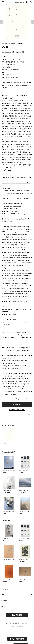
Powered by (17, 626)
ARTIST (4, 595)
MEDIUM (4, 601)
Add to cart (17, 404)
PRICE (3, 606)
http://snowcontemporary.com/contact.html (16, 183)
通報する (30, 414)
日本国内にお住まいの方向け (17, 410)
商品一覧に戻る (17, 615)
